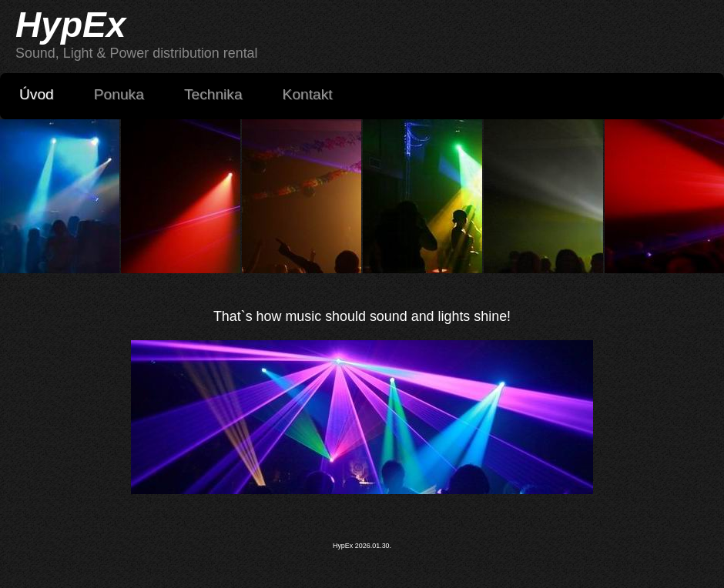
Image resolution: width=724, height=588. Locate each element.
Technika (221, 94)
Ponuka (119, 94)
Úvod (37, 94)
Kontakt (308, 94)
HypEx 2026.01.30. (362, 546)
